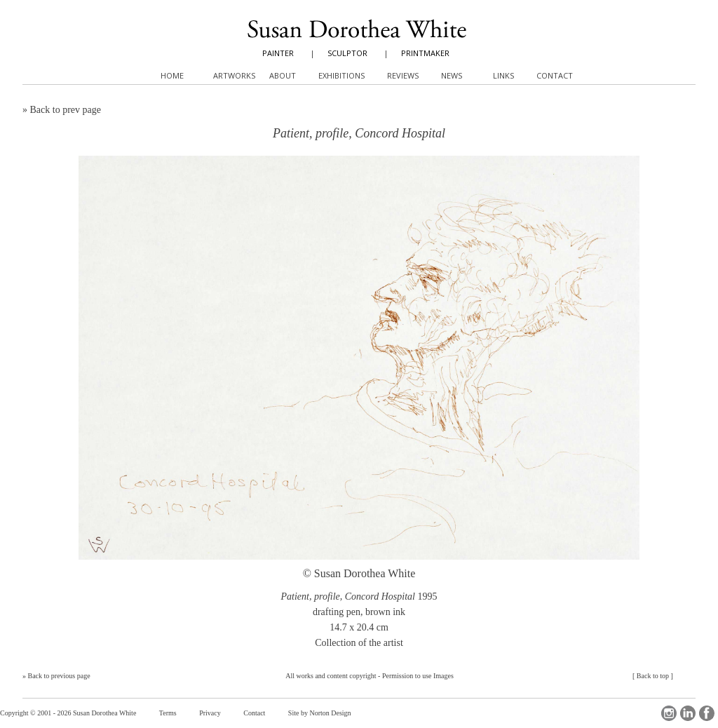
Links (503, 75)
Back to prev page (66, 110)
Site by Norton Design (320, 713)
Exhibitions (341, 75)
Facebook (707, 713)
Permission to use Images (418, 676)
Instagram (669, 713)
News (452, 75)
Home (172, 75)
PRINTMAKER (425, 53)
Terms (168, 713)
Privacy (210, 713)
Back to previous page (59, 676)
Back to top (653, 676)
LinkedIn (688, 713)
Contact (254, 713)
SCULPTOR (347, 53)
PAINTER (278, 53)
